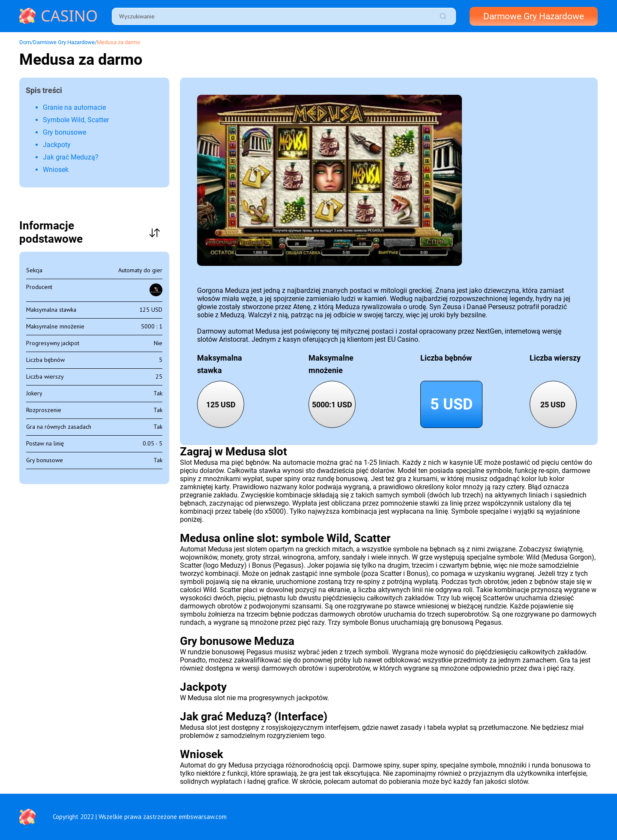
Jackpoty (57, 145)
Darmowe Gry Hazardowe (534, 16)
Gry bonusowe (64, 132)
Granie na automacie (74, 107)
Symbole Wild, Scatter (76, 120)
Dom (25, 42)
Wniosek (56, 170)
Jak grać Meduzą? (71, 157)
